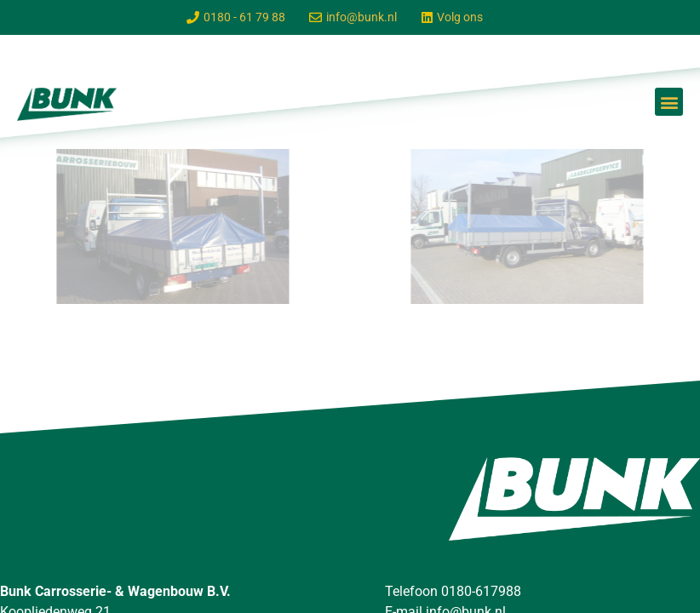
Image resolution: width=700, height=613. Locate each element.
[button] (669, 102)
